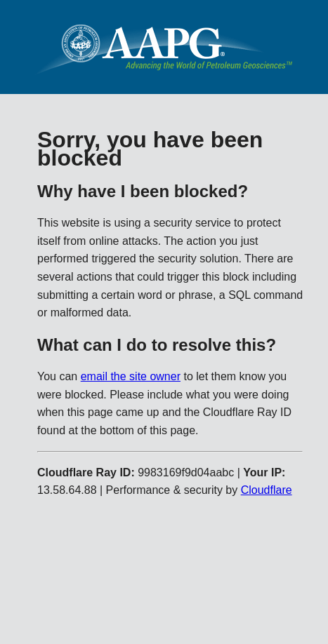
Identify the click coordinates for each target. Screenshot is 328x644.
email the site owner (131, 376)
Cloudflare (267, 490)
